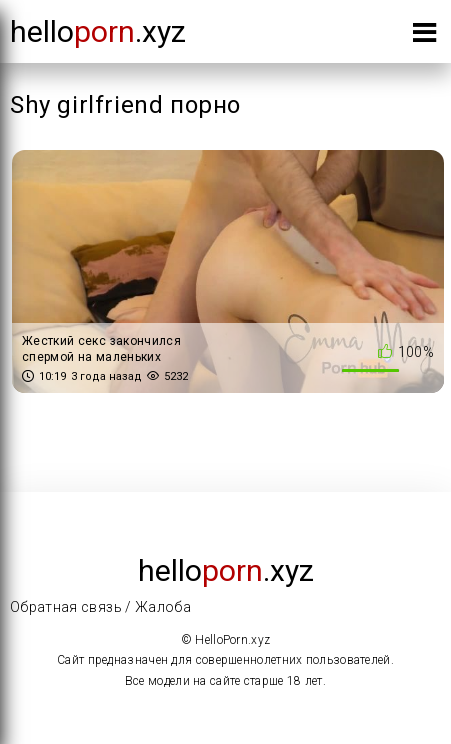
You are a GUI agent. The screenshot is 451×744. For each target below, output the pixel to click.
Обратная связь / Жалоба (100, 607)
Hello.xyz (98, 31)
